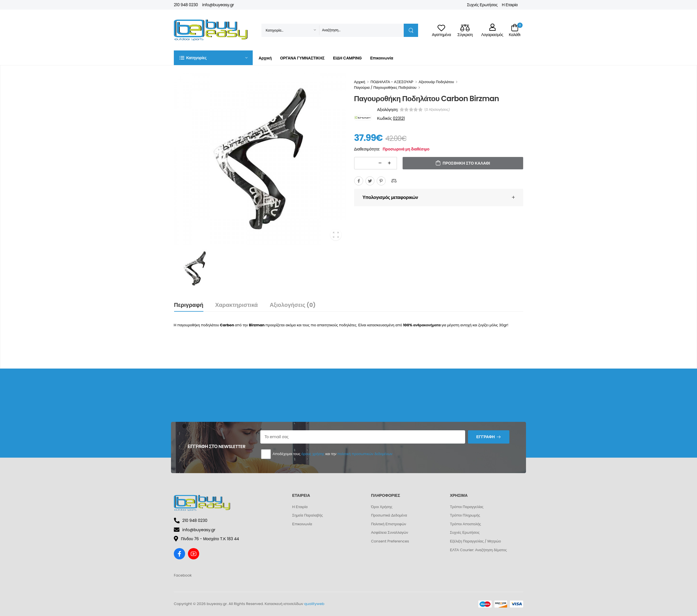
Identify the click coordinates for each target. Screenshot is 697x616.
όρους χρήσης (313, 454)
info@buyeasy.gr (218, 5)
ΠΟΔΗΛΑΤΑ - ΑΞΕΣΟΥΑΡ (392, 82)
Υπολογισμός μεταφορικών (390, 197)
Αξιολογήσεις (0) (293, 305)
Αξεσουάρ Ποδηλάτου (436, 82)
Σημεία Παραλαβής (308, 515)
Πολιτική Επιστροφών (389, 524)
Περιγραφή (189, 305)
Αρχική (265, 58)
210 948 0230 (186, 5)
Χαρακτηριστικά (237, 305)
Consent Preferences (390, 541)
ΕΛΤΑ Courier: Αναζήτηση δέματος (478, 550)
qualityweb (314, 604)
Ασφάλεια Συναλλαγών (389, 532)
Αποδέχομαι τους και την (326, 454)
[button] (213, 58)
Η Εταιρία (510, 5)
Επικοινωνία (382, 58)
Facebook (183, 575)
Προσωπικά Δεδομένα (389, 515)
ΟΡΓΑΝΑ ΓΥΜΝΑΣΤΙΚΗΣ (302, 58)
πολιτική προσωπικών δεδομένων (365, 454)
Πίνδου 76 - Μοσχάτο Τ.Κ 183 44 (206, 539)
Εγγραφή (485, 437)
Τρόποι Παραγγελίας (467, 507)
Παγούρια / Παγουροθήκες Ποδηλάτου (385, 87)
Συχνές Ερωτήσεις (482, 5)
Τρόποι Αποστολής (465, 524)
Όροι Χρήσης (382, 507)
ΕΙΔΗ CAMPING (347, 58)
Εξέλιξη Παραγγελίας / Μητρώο (475, 541)
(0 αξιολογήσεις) (437, 110)
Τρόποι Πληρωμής (465, 515)
